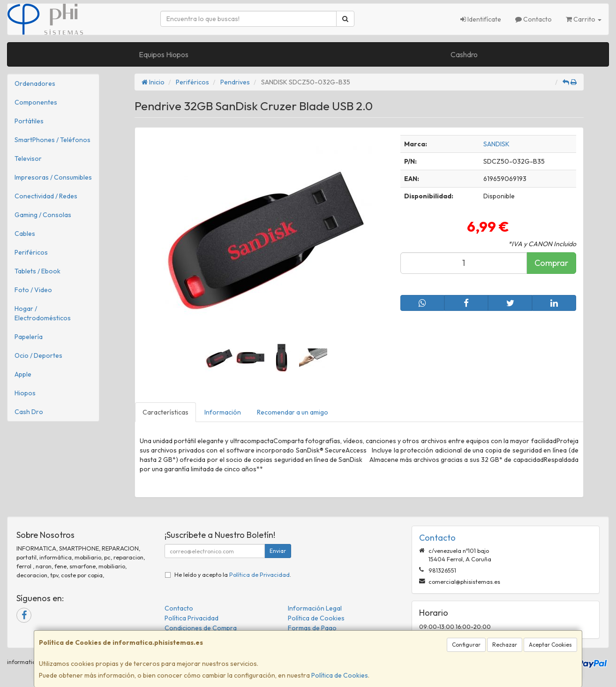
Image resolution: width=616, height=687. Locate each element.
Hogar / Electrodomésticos (43, 313)
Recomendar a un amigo (293, 412)
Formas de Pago (312, 628)
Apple (23, 374)
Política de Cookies (340, 675)
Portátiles (29, 121)
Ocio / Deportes (38, 355)
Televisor (28, 159)
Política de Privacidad (259, 574)
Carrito (584, 19)
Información (223, 412)
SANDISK (496, 144)
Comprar (551, 263)
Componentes (36, 102)
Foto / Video (33, 290)
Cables (25, 234)
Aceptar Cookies (550, 645)
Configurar (466, 645)
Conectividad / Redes (46, 196)
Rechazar (505, 645)
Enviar (278, 551)
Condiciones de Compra (201, 628)
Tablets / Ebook (38, 271)
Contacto (533, 19)
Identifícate (481, 19)
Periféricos (31, 252)
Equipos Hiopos (164, 54)
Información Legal (315, 608)
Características (165, 412)
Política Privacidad (192, 618)
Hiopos (25, 393)
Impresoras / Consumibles (53, 177)
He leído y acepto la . (233, 574)
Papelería (29, 337)
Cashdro (464, 54)
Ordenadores (35, 83)
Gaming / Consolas (43, 215)
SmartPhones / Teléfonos (53, 140)
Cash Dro (29, 412)
